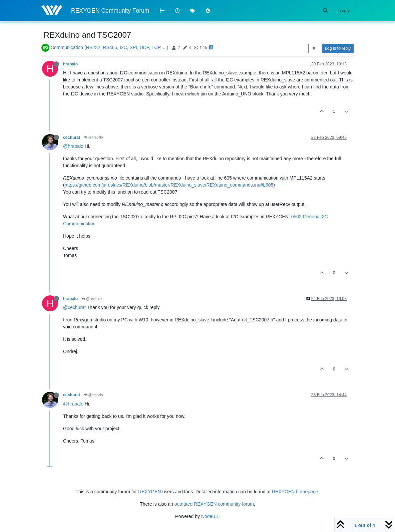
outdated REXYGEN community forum (214, 504)
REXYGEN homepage (295, 492)
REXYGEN (149, 492)
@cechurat (92, 299)
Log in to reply (338, 48)
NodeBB (210, 516)
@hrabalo (93, 137)
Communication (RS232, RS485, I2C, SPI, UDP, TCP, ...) (109, 47)
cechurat (72, 138)
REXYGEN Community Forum (110, 11)
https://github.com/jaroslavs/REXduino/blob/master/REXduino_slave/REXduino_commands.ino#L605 (169, 185)
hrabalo (70, 64)
